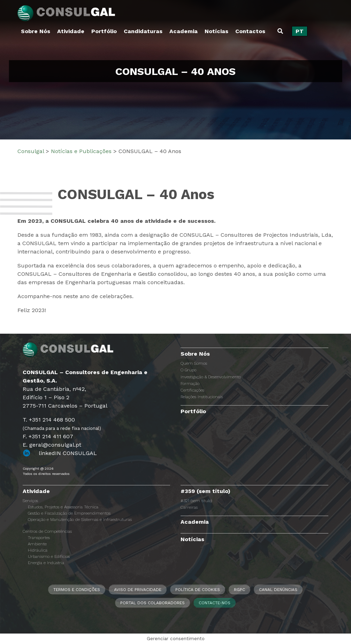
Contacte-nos (215, 603)
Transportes (39, 538)
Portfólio (104, 31)
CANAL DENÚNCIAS (278, 590)
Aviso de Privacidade (138, 590)
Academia (184, 31)
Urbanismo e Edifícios (49, 556)
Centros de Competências (47, 531)
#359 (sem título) (205, 491)
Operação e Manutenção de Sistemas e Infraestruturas (80, 520)
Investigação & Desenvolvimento (211, 377)
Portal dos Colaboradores (152, 603)
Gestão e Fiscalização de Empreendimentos (69, 513)
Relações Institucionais (202, 397)
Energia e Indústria (46, 563)
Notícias (216, 31)
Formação (190, 384)
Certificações (192, 390)
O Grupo (188, 370)
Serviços (30, 501)
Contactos (250, 31)
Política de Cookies (198, 590)
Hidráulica (38, 550)
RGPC (239, 590)
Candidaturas (143, 31)
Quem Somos (194, 363)
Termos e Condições (77, 590)
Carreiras (189, 507)
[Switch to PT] (300, 31)
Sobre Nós (36, 31)
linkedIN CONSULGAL (68, 453)
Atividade (71, 31)
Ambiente (37, 544)
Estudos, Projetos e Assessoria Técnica (63, 507)
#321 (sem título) (196, 501)
